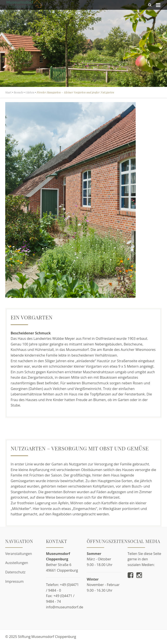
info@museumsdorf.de (65, 607)
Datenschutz (15, 572)
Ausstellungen (17, 563)
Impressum (14, 581)
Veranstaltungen (19, 554)
